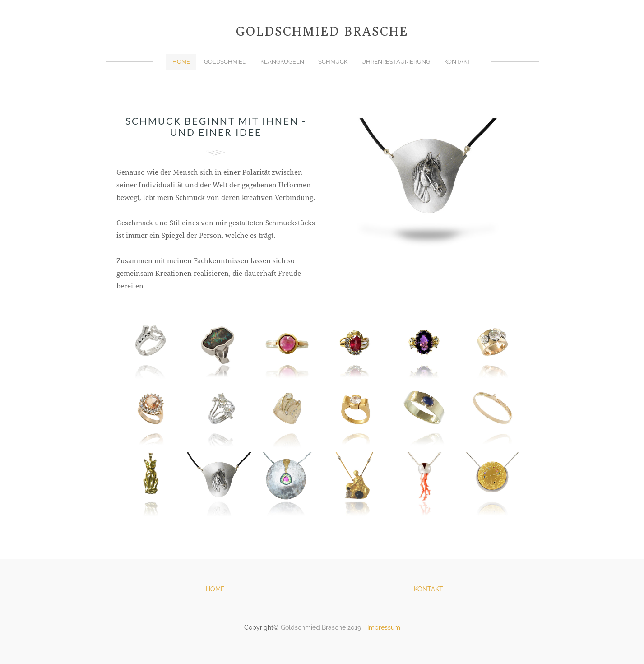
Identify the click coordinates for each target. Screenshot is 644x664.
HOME (215, 589)
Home (181, 62)
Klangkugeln (282, 62)
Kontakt (457, 62)
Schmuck (333, 62)
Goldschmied (225, 62)
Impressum (384, 627)
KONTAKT (429, 589)
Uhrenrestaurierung (396, 62)
